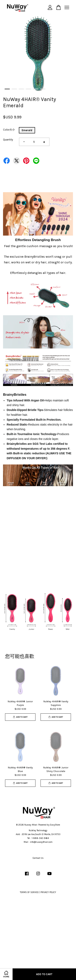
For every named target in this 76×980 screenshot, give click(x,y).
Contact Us (38, 858)
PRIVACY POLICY (48, 892)
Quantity (8, 140)
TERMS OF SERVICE (29, 892)
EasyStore (55, 825)
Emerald (27, 130)
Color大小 (9, 130)
